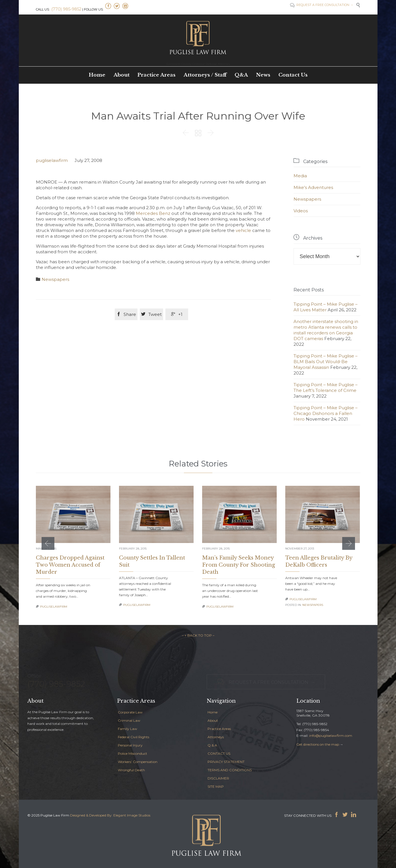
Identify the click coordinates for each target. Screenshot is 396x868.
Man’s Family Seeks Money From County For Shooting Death (239, 565)
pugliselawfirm (52, 160)
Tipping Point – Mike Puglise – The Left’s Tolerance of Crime (326, 387)
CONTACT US (219, 753)
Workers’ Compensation (138, 762)
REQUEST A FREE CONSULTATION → (324, 5)
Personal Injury (130, 745)
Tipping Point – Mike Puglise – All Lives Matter (326, 307)
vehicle (243, 230)
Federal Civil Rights (134, 737)
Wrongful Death (131, 770)
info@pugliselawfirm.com (331, 736)
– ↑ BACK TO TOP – (198, 635)
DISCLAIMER (218, 778)
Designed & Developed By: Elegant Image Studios (110, 815)
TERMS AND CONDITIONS (230, 770)
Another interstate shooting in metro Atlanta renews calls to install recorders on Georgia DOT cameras (326, 330)
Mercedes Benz (153, 213)
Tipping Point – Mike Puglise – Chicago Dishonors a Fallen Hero (326, 413)
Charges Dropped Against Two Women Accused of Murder (70, 565)
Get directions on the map (318, 744)
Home (213, 712)
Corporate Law (130, 712)
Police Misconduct (133, 753)
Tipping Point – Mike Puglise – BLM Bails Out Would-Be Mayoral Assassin (326, 362)
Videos (301, 211)
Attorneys (216, 737)
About (213, 720)
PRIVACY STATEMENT (226, 762)
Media (300, 176)
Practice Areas (219, 729)
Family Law (128, 729)
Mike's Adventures (313, 187)
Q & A (212, 745)
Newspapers (55, 279)
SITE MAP (216, 786)
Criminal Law (129, 720)
